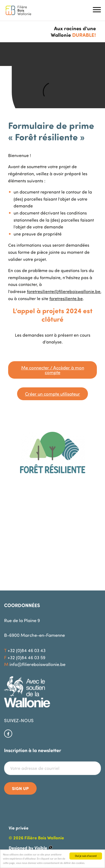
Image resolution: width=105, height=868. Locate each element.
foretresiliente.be (66, 299)
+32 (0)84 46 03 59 (26, 657)
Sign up (20, 788)
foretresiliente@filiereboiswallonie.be (64, 291)
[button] (97, 10)
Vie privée (19, 828)
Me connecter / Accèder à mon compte (53, 370)
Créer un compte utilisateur (52, 394)
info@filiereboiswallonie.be (37, 664)
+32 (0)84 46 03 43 (27, 650)
